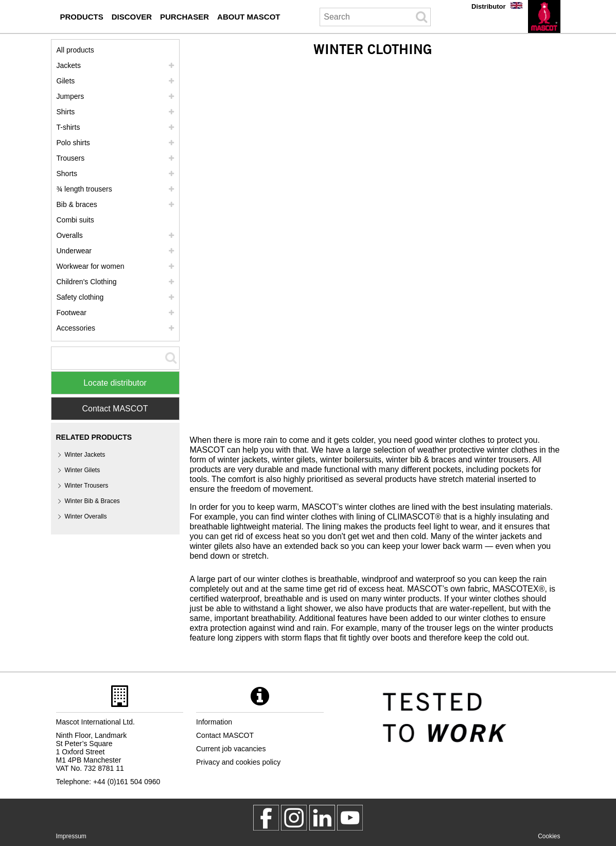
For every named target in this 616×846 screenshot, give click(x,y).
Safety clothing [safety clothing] (80, 297)
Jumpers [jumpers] (71, 96)
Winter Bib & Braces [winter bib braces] (92, 501)
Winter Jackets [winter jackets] (85, 455)
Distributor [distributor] (488, 6)
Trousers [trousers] (71, 158)
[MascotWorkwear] (266, 818)
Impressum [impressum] (71, 836)
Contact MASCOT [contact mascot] (225, 735)
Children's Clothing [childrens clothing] (87, 282)
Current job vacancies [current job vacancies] (231, 749)
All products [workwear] (75, 50)
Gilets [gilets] (66, 81)
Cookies (549, 836)
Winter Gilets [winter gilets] (83, 470)
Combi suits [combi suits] (75, 220)
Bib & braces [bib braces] (77, 204)
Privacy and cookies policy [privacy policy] (238, 762)
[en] (544, 16)
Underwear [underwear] (74, 251)
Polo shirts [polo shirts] (73, 143)
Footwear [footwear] (72, 313)
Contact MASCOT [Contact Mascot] (115, 409)
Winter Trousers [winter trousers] (87, 486)
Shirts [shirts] (66, 112)
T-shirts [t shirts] (68, 127)
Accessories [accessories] (76, 328)
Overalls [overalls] (70, 235)
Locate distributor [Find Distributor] (115, 383)
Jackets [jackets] (69, 65)
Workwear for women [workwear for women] (91, 266)
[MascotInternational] (350, 818)
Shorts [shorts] (67, 174)
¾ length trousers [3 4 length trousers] (84, 189)
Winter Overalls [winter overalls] (86, 516)
